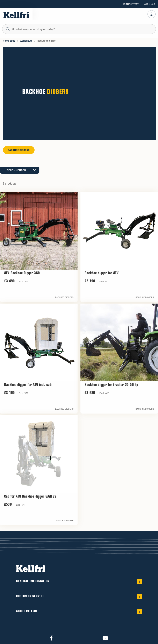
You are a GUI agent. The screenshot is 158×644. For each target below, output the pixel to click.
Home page (9, 41)
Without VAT (131, 4)
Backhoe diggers (19, 150)
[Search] (79, 29)
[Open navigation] (151, 14)
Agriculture (26, 41)
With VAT (149, 4)
